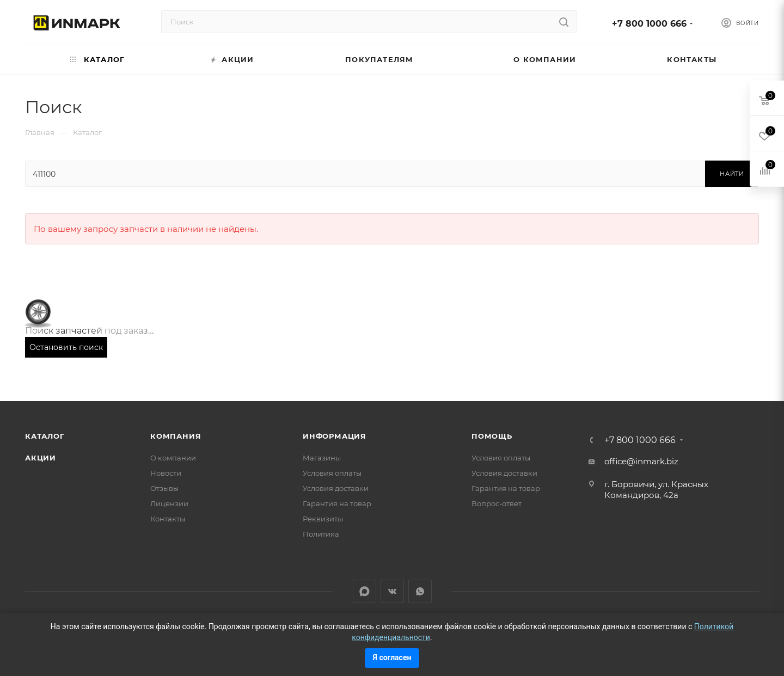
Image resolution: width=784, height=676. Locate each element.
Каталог (45, 436)
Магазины (322, 458)
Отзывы (164, 488)
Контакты (168, 519)
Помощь (492, 436)
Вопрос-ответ (497, 503)
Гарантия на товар (337, 503)
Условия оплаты (332, 473)
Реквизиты (323, 519)
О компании (173, 458)
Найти (732, 174)
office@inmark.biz (641, 461)
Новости (166, 473)
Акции (41, 458)
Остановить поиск (66, 347)
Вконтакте (392, 591)
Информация (335, 436)
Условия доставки (336, 488)
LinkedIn (365, 591)
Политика (321, 534)
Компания (176, 436)
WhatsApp (420, 591)
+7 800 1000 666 (649, 24)
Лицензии (169, 503)
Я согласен (392, 657)
